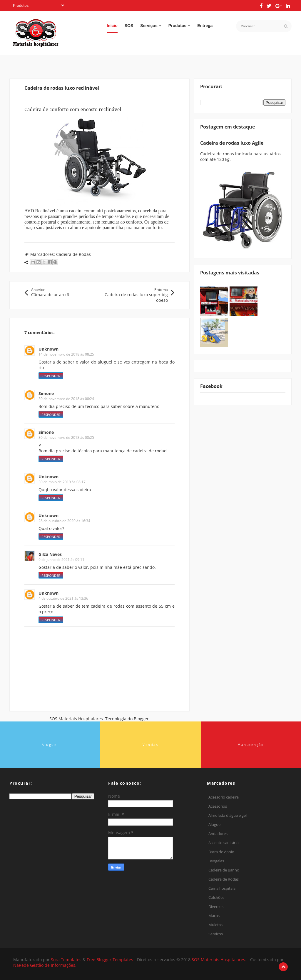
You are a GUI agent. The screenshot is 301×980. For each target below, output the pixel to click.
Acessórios (218, 806)
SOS (129, 26)
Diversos (216, 906)
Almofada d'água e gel (228, 815)
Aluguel (215, 824)
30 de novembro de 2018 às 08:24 (66, 399)
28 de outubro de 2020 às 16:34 (64, 521)
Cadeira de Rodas (73, 254)
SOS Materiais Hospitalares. (220, 960)
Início (112, 26)
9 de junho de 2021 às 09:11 (61, 560)
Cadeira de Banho (224, 870)
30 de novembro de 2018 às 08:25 (66, 437)
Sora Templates (66, 960)
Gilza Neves (50, 554)
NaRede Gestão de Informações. (45, 965)
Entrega (205, 26)
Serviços (151, 26)
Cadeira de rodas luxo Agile (232, 143)
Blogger (141, 719)
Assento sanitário (224, 843)
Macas (214, 916)
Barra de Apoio (221, 852)
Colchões (216, 897)
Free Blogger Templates (111, 960)
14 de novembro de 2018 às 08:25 (66, 354)
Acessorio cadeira (224, 797)
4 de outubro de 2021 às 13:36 (63, 598)
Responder (51, 376)
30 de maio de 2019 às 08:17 (62, 482)
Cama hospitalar (223, 888)
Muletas (215, 925)
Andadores (218, 834)
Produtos (179, 26)
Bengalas (216, 861)
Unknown (49, 349)
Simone (46, 393)
